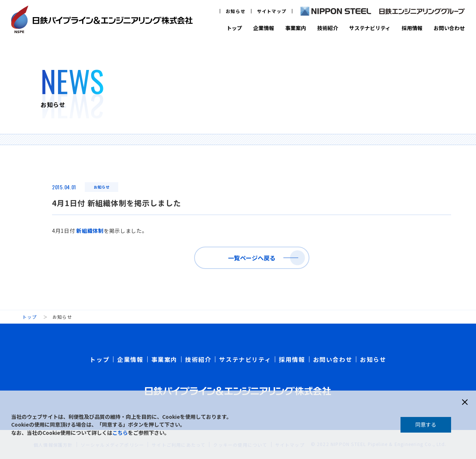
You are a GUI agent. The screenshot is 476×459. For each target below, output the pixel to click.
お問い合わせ (449, 28)
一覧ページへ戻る (252, 258)
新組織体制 (90, 231)
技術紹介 (328, 28)
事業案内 (296, 28)
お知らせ (236, 11)
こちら (120, 433)
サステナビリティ (370, 28)
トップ (234, 28)
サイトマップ (272, 11)
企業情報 (264, 28)
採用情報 (412, 28)
